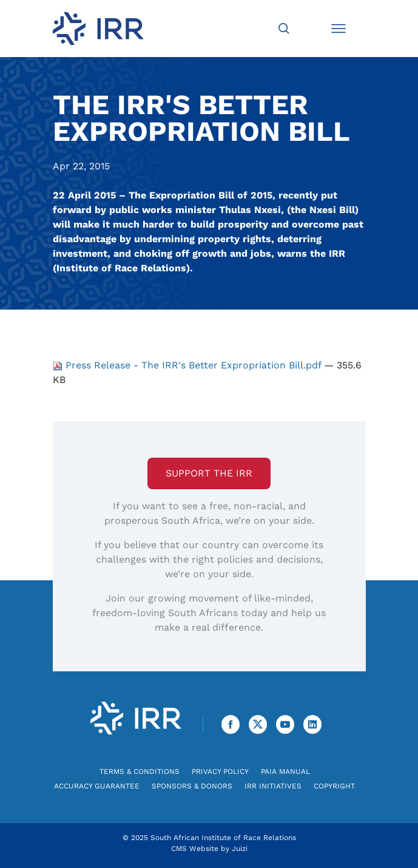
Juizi (240, 849)
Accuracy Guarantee (97, 786)
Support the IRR (209, 473)
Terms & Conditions (140, 771)
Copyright (334, 786)
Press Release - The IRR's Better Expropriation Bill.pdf (188, 365)
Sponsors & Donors (192, 786)
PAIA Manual (285, 771)
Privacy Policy (220, 771)
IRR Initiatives (273, 786)
